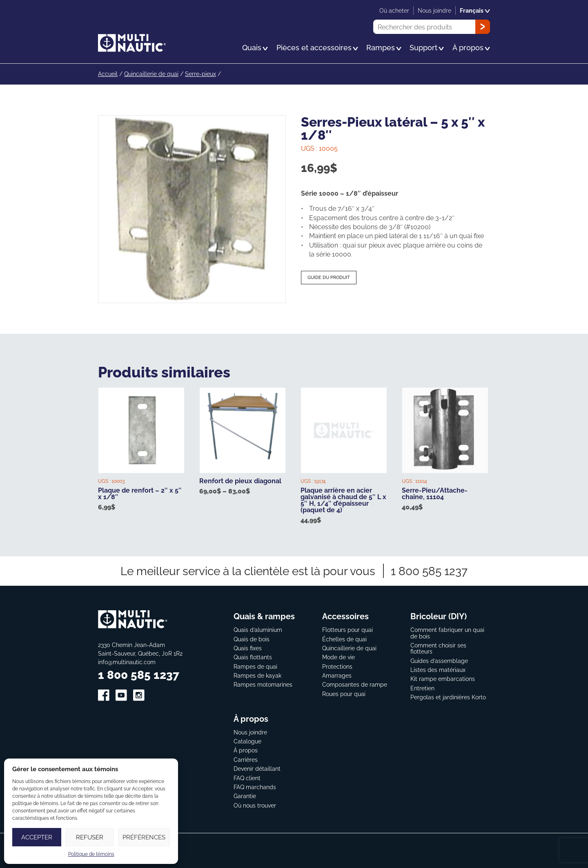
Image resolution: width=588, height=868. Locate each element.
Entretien (422, 687)
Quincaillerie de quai (151, 74)
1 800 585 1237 (429, 570)
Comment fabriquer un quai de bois (447, 633)
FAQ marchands (255, 787)
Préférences (144, 837)
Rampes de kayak (257, 675)
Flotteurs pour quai (347, 629)
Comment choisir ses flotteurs (438, 648)
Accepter (37, 837)
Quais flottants (253, 657)
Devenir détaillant (257, 768)
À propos (246, 750)
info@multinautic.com (127, 662)
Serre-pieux (200, 74)
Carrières (246, 759)
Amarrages (337, 675)
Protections (337, 666)
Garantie (245, 795)
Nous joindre (250, 731)
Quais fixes (248, 647)
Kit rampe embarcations (443, 678)
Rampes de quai (255, 666)
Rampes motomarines (263, 684)
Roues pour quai (344, 693)
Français (475, 10)
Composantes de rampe (355, 684)
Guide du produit (329, 277)
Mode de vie (339, 657)
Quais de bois (252, 638)
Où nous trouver (255, 804)
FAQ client (247, 777)
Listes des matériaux (438, 669)
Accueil (108, 74)
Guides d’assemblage (439, 660)
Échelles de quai (344, 638)
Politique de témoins (91, 854)
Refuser (90, 837)
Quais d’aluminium (258, 629)
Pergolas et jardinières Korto (448, 697)
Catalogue (247, 741)
